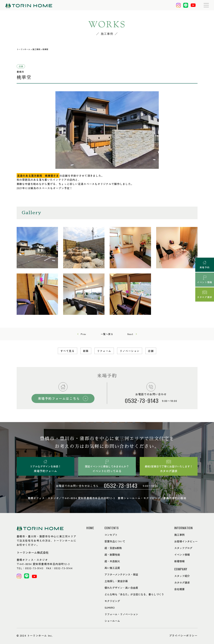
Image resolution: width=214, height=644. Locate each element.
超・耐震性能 (112, 555)
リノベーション (130, 351)
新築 (86, 351)
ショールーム (112, 621)
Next (130, 334)
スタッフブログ (183, 548)
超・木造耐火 (112, 561)
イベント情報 (182, 555)
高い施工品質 (112, 568)
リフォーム (104, 351)
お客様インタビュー (186, 541)
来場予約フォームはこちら (59, 398)
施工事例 (179, 535)
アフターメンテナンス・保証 (121, 574)
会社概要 (179, 589)
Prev (84, 334)
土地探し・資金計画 (116, 581)
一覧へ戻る (107, 334)
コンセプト (111, 535)
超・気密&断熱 (113, 548)
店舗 (151, 351)
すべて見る (68, 351)
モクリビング (112, 601)
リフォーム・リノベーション (121, 614)
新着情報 (179, 561)
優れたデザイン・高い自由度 (121, 588)
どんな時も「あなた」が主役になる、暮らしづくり (134, 594)
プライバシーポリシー (183, 635)
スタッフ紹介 (182, 576)
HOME (90, 528)
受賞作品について (115, 541)
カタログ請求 (182, 582)
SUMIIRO (110, 607)
